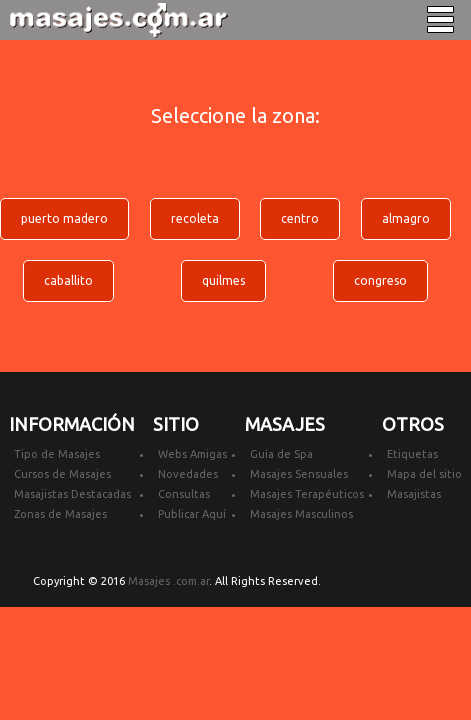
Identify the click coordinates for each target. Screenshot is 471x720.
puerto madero (64, 218)
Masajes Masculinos (301, 514)
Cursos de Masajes (62, 474)
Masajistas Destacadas (72, 494)
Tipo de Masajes (57, 454)
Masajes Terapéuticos (307, 494)
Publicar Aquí (192, 514)
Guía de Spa (281, 454)
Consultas (184, 494)
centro (300, 218)
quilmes (223, 280)
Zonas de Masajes (60, 514)
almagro (406, 218)
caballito (68, 280)
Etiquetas (412, 454)
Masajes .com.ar (168, 581)
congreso (380, 280)
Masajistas (414, 494)
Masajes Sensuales (299, 474)
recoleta (195, 218)
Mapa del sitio (424, 474)
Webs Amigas (192, 454)
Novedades (188, 474)
